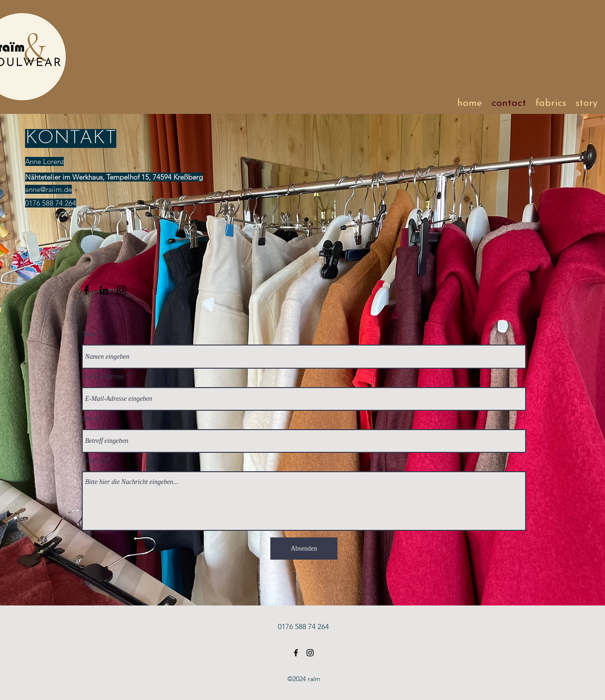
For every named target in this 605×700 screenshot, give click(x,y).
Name (90, 334)
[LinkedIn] (104, 290)
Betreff (91, 419)
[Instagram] (121, 290)
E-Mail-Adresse (103, 377)
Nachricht (95, 461)
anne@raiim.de (48, 189)
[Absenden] (304, 549)
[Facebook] (86, 290)
